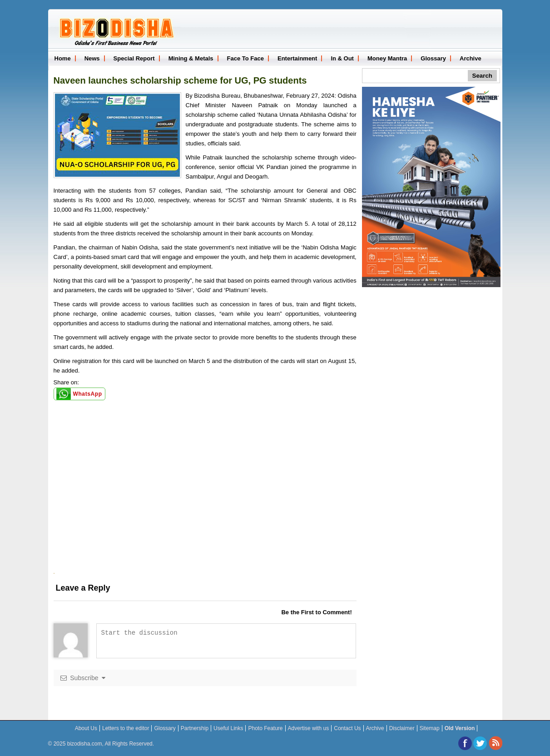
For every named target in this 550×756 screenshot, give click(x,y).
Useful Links (228, 728)
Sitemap (430, 728)
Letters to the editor (126, 728)
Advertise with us (309, 728)
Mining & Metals (191, 58)
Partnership (195, 728)
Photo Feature (265, 728)
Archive (471, 58)
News (92, 58)
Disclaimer (402, 728)
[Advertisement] (205, 509)
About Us (86, 728)
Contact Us (347, 728)
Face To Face (245, 58)
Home (63, 58)
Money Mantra (387, 58)
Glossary (433, 58)
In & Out (342, 58)
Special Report (134, 58)
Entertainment (297, 58)
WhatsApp (88, 394)
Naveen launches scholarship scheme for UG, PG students (180, 80)
